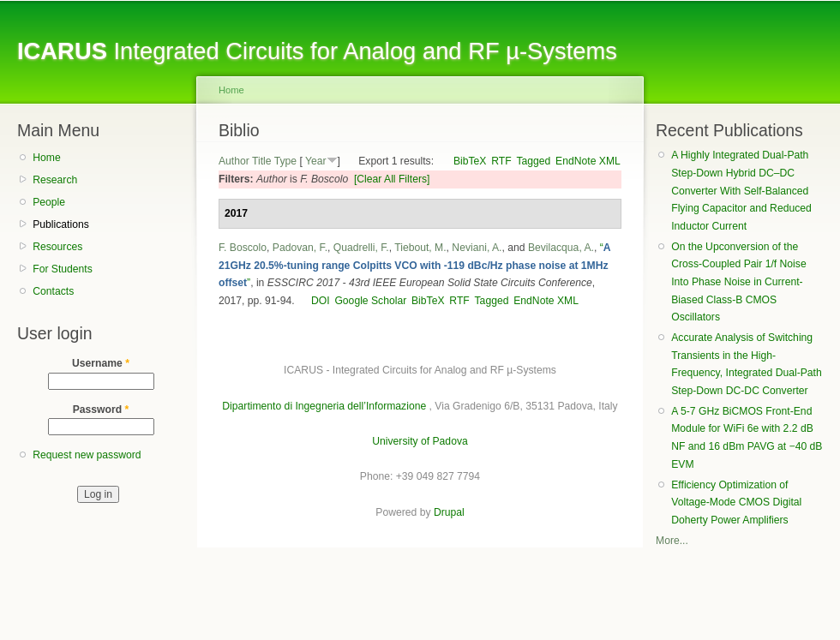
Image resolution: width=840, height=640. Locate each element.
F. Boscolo (243, 248)
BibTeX (470, 161)
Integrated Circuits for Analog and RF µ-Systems (317, 51)
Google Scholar (370, 301)
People (49, 202)
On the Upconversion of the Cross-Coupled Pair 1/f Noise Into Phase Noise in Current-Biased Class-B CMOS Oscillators (738, 282)
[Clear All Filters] (392, 179)
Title (262, 161)
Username (101, 363)
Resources (57, 247)
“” (414, 265)
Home (46, 158)
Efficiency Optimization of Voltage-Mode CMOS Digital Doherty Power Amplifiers (736, 502)
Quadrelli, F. (361, 248)
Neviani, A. (477, 248)
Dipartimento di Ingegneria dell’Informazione (324, 406)
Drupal (449, 512)
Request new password (87, 455)
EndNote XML (588, 161)
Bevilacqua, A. (561, 248)
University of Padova (420, 441)
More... (672, 541)
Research (55, 180)
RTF (501, 161)
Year (316, 161)
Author (234, 161)
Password (101, 410)
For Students (63, 269)
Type (285, 161)
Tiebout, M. (420, 248)
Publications (61, 224)
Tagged (533, 161)
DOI (321, 301)
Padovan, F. (300, 248)
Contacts (53, 291)
